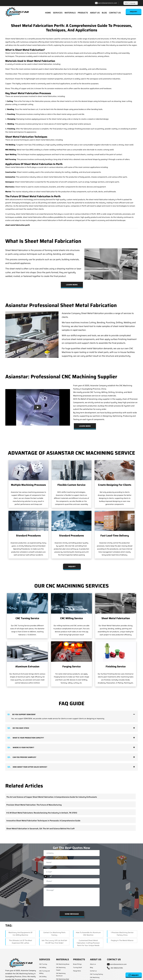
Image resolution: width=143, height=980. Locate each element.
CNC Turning (43, 964)
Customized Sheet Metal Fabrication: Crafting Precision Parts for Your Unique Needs (88, 943)
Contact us (93, 971)
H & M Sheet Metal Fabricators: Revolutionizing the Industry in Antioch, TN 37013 (42, 813)
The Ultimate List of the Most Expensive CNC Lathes (20, 942)
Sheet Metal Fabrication (116, 618)
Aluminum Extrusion (27, 667)
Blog (91, 968)
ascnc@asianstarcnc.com (107, 3)
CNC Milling (43, 968)
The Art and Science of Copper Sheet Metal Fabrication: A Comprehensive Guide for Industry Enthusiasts (52, 797)
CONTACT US (115, 13)
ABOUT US (95, 13)
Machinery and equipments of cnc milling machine (20, 934)
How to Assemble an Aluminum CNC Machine (88, 934)
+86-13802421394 (117, 968)
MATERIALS (70, 13)
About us (93, 964)
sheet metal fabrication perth (18, 225)
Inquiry (134, 975)
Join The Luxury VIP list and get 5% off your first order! (54, 942)
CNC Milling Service (71, 618)
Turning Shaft (77, 968)
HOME (48, 13)
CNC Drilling (43, 977)
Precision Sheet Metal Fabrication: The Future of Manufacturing (34, 805)
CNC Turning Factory (96, 974)
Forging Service (71, 667)
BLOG (104, 13)
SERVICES (58, 13)
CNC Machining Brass (63, 964)
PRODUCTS (83, 13)
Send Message (72, 914)
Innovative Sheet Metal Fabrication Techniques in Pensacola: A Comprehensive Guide (43, 821)
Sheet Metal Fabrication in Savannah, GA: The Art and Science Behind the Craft (40, 829)
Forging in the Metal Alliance (122, 940)
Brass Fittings (77, 964)
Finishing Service (116, 667)
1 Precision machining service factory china (122, 934)
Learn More (72, 285)
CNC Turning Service (27, 618)
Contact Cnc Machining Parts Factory (54, 934)
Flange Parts (77, 971)
